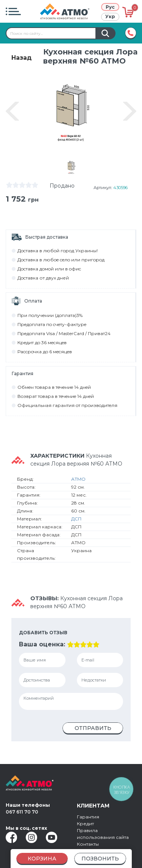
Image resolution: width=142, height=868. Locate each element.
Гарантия (88, 817)
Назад (22, 58)
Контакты (88, 844)
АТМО (78, 481)
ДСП (76, 521)
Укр (110, 16)
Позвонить (100, 859)
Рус (110, 7)
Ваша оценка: (42, 646)
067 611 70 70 (22, 812)
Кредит (85, 824)
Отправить (93, 730)
